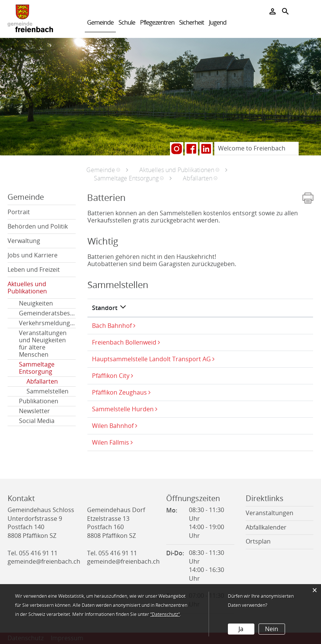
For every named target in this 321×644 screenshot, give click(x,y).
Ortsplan (258, 541)
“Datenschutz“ (165, 614)
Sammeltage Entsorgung (37, 368)
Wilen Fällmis (111, 443)
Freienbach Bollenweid (124, 342)
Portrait (19, 212)
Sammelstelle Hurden (123, 409)
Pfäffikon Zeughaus (119, 393)
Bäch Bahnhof (112, 326)
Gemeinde (100, 23)
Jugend (218, 23)
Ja (241, 629)
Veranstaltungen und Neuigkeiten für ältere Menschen (43, 344)
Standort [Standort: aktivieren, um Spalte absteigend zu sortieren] (105, 308)
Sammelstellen (48, 391)
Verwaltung (24, 241)
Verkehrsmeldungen (47, 323)
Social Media (37, 421)
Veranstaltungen (270, 513)
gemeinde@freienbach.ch (44, 562)
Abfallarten (51, 382)
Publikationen (39, 401)
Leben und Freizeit (34, 270)
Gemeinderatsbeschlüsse (47, 313)
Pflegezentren (157, 23)
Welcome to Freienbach (252, 148)
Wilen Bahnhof (113, 426)
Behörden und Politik (38, 226)
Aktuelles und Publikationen (27, 288)
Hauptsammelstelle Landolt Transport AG (151, 359)
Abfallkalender (266, 527)
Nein (272, 629)
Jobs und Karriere (33, 255)
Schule (127, 23)
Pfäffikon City (111, 376)
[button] (103, 170)
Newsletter (34, 411)
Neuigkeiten (36, 303)
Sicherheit (192, 23)
